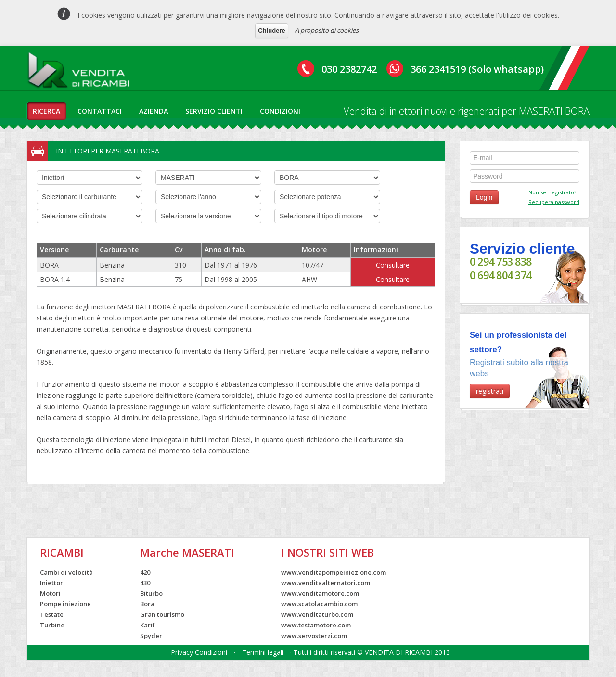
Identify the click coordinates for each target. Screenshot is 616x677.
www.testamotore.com (316, 625)
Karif (148, 625)
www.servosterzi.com (314, 636)
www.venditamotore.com (320, 593)
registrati (490, 391)
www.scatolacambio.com (319, 604)
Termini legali (263, 652)
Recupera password (554, 202)
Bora (147, 604)
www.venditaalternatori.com (326, 583)
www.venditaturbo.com (317, 614)
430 (145, 583)
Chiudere (271, 31)
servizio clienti (214, 111)
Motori (50, 593)
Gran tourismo (162, 614)
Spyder (151, 636)
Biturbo (151, 593)
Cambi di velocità (66, 572)
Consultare (393, 265)
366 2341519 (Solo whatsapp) (477, 69)
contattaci (100, 111)
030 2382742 (349, 69)
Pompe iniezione (65, 604)
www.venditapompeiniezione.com (334, 572)
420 (145, 572)
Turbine (52, 625)
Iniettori (52, 583)
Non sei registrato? (552, 192)
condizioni (280, 111)
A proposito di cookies (327, 30)
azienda (154, 111)
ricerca (46, 111)
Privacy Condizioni (199, 652)
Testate (52, 614)
